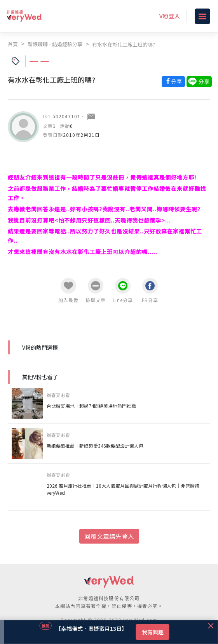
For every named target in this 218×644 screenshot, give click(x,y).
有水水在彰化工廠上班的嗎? (124, 44)
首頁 (13, 44)
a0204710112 (70, 116)
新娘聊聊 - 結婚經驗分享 (55, 44)
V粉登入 (170, 16)
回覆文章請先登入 (109, 536)
